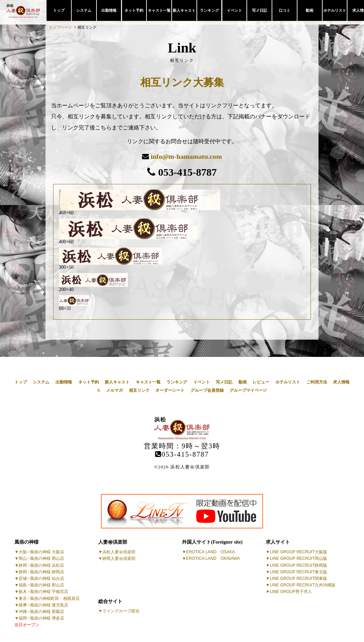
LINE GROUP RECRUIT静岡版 (299, 565)
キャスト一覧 (159, 10)
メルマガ (114, 390)
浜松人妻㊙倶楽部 (119, 552)
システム (84, 10)
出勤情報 (109, 10)
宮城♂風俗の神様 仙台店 (41, 578)
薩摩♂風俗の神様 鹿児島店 (43, 605)
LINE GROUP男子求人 (291, 592)
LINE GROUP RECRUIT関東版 (299, 578)
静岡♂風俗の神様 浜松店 (41, 565)
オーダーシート (170, 390)
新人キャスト (184, 10)
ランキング (209, 10)
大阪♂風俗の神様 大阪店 (41, 552)
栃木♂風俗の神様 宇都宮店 (43, 592)
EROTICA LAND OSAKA (210, 552)
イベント (234, 10)
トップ (59, 10)
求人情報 (341, 382)
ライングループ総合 (121, 611)
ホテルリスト (335, 10)
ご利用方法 (317, 382)
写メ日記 (260, 10)
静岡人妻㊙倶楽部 (119, 558)
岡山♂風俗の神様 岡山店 (41, 558)
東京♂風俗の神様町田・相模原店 (49, 598)
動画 (310, 10)
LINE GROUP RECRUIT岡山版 (299, 558)
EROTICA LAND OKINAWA (213, 558)
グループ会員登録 (207, 390)
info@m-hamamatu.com (186, 156)
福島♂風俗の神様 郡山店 (41, 585)
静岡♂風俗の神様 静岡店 (41, 572)
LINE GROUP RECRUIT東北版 (299, 572)
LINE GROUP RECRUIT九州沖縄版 (303, 585)
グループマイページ (248, 390)
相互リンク (139, 390)
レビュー (261, 382)
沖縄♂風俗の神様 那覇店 (41, 611)
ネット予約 (134, 10)
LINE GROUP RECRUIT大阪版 (299, 552)
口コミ (285, 10)
